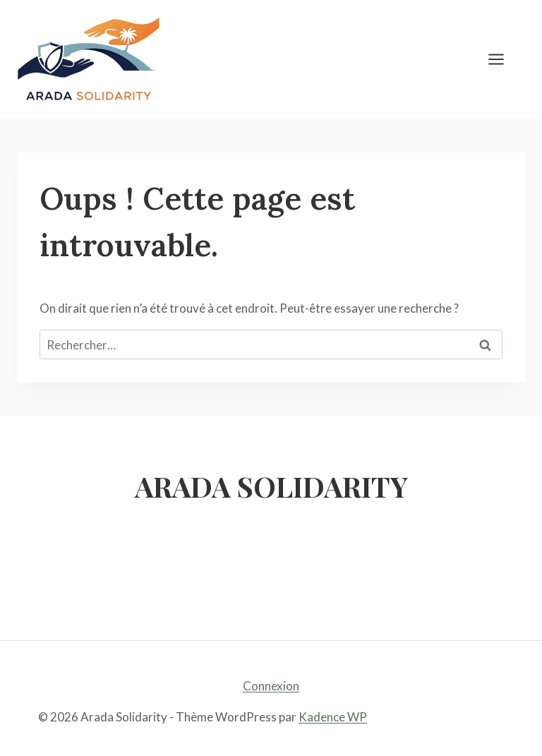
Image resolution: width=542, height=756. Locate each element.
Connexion (271, 686)
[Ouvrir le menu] (503, 59)
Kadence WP (333, 717)
